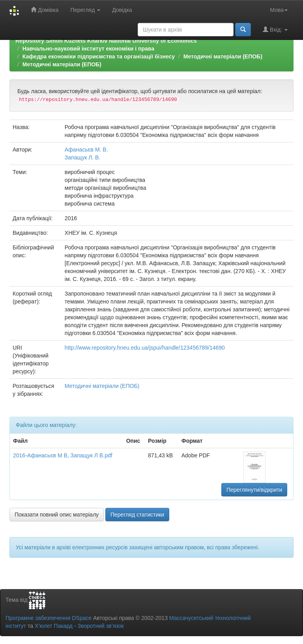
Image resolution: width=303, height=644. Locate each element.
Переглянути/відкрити (254, 490)
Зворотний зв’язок (100, 626)
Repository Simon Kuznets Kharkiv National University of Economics (106, 41)
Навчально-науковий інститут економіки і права (88, 49)
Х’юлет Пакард (54, 626)
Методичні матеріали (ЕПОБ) (223, 56)
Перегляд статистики (137, 515)
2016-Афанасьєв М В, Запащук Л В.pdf (63, 455)
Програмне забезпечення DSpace (49, 618)
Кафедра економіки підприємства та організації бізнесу (99, 56)
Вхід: (275, 29)
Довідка (122, 10)
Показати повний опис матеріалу (57, 515)
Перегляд (85, 10)
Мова (279, 10)
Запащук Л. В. (83, 157)
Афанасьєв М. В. (86, 150)
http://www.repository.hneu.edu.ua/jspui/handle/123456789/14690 (145, 348)
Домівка (45, 10)
